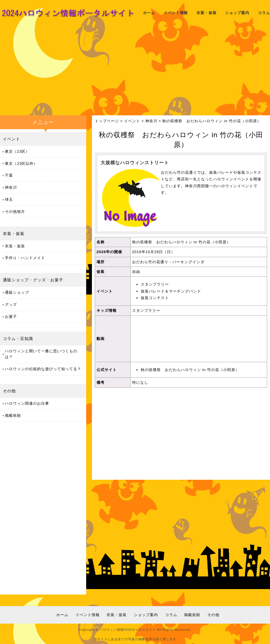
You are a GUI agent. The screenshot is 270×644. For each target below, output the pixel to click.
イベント (132, 121)
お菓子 (57, 280)
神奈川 (151, 121)
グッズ (39, 280)
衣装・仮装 (207, 13)
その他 (9, 391)
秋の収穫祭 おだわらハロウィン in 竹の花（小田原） (190, 370)
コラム (264, 13)
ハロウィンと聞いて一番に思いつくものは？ (41, 354)
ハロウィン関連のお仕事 (27, 403)
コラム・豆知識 (18, 339)
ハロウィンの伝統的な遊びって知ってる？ (43, 369)
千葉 (9, 175)
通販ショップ (16, 280)
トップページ (107, 121)
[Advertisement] (135, 69)
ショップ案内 (237, 13)
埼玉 (9, 199)
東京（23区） (17, 151)
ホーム (149, 13)
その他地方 (15, 212)
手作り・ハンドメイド (25, 258)
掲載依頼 (13, 415)
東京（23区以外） (21, 164)
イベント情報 (176, 13)
